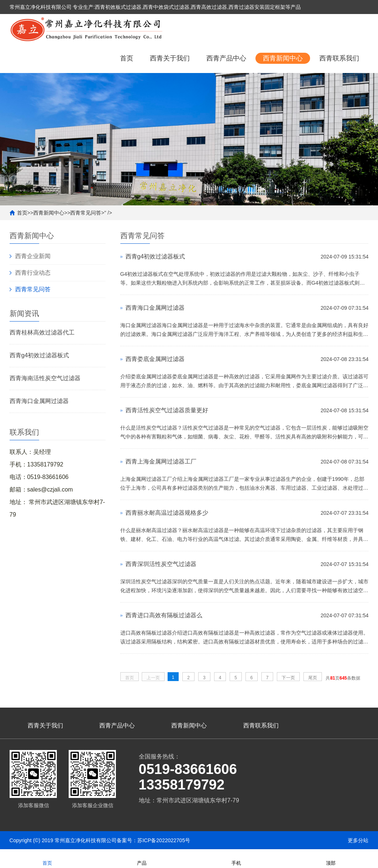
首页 (127, 58)
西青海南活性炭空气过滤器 (45, 378)
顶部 (331, 858)
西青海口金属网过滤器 (39, 401)
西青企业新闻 (33, 256)
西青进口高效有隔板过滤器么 (164, 615)
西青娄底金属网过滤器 (155, 359)
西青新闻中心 (283, 58)
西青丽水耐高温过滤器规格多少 (167, 513)
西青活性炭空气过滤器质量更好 (167, 410)
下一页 (288, 678)
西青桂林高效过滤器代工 (42, 332)
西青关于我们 (170, 58)
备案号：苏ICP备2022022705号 (153, 840)
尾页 (313, 678)
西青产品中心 (226, 58)
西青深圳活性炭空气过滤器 (161, 564)
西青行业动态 (33, 273)
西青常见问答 (86, 213)
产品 (142, 858)
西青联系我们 (339, 58)
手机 (236, 858)
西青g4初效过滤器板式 (39, 355)
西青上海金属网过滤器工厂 (161, 461)
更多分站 (358, 840)
